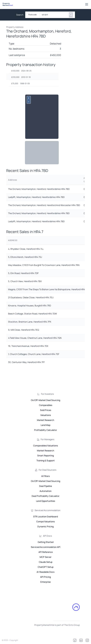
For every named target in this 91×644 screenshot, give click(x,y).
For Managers (47, 439)
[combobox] (54, 15)
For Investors (47, 394)
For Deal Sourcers (47, 470)
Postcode (32, 15)
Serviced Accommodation (47, 510)
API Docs (47, 536)
